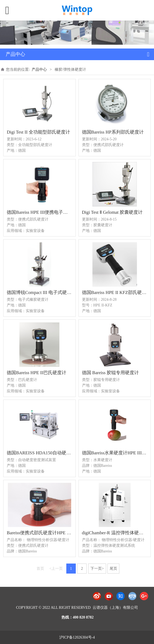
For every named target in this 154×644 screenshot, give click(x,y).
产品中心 (39, 69)
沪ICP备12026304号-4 (77, 637)
